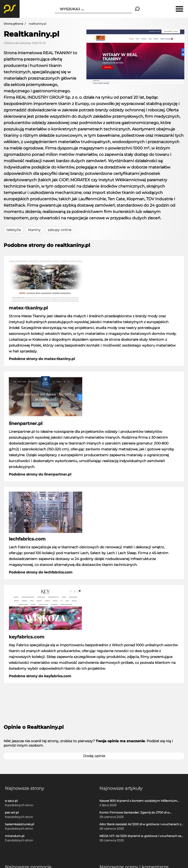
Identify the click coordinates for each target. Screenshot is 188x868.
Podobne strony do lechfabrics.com (41, 572)
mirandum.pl (15, 836)
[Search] (137, 9)
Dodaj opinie (94, 756)
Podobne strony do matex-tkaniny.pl (42, 359)
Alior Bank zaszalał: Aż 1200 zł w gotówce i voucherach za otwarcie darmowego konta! (141, 824)
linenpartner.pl (26, 423)
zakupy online (59, 230)
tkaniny (34, 230)
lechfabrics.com (27, 539)
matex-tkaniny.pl (28, 308)
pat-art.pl (12, 813)
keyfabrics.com (27, 637)
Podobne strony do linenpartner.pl (40, 474)
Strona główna (13, 24)
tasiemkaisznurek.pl (19, 824)
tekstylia (14, 230)
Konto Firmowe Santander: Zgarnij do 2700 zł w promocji (135, 813)
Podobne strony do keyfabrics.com (40, 676)
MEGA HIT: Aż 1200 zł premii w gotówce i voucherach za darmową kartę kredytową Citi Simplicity (140, 836)
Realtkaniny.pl (31, 34)
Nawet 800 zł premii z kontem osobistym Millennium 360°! (138, 801)
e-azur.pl (11, 801)
